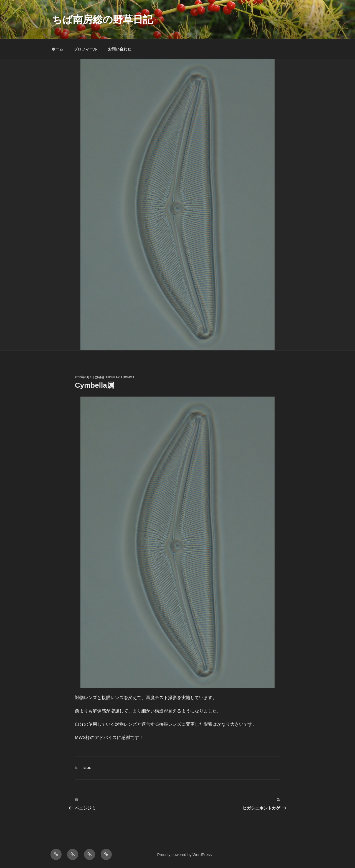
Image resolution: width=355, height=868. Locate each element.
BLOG (87, 768)
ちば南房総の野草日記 (102, 20)
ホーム (57, 49)
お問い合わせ (120, 49)
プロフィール (85, 49)
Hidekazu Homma (121, 377)
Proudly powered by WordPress (185, 855)
